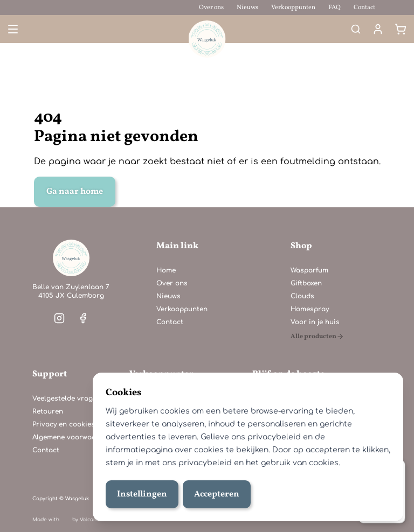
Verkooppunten (293, 8)
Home (166, 270)
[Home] (71, 258)
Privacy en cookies (64, 424)
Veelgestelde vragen (67, 398)
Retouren (48, 411)
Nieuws (247, 8)
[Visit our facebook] (83, 318)
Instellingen (142, 494)
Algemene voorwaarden (72, 437)
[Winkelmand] (401, 29)
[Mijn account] (378, 29)
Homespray (310, 309)
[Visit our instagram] (59, 318)
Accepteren (217, 494)
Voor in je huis (315, 322)
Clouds (302, 296)
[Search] (356, 29)
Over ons (211, 8)
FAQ (334, 8)
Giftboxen (306, 283)
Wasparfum (309, 270)
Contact (364, 8)
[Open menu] (12, 29)
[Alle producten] (317, 337)
